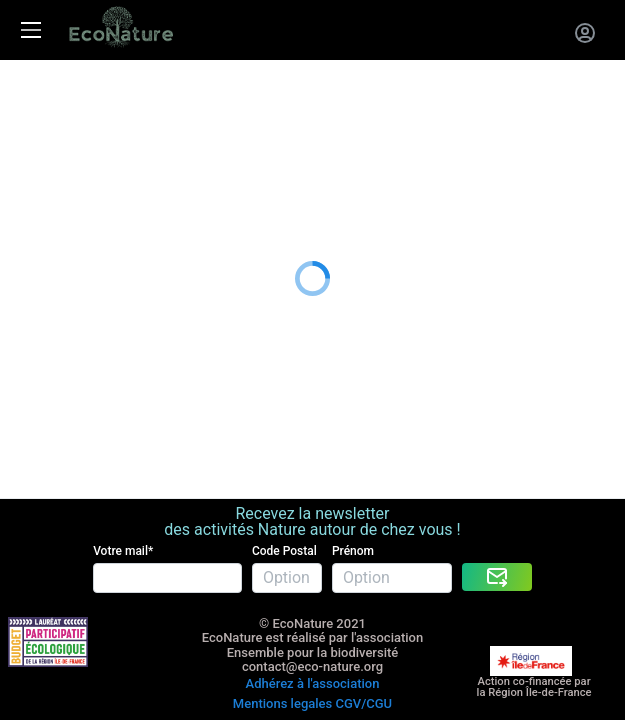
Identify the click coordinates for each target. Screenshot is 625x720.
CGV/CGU (363, 623)
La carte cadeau (57, 117)
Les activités (44, 93)
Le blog (26, 217)
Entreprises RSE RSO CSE (90, 142)
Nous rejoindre (52, 167)
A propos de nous (62, 192)
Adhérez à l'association (313, 608)
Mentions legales (282, 623)
